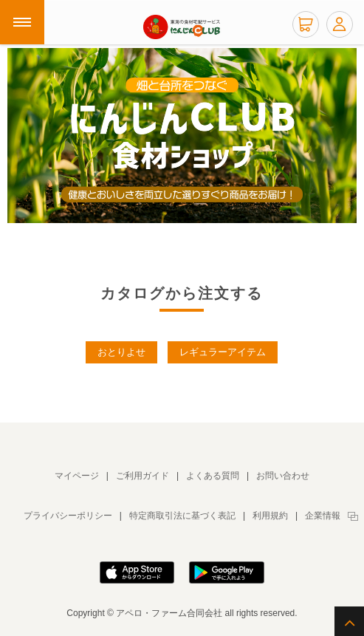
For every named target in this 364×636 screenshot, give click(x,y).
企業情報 (323, 516)
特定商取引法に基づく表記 (182, 516)
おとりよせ (121, 352)
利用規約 (270, 516)
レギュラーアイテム (223, 352)
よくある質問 (213, 476)
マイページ (77, 476)
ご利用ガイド (142, 476)
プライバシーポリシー (68, 516)
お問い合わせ (283, 476)
